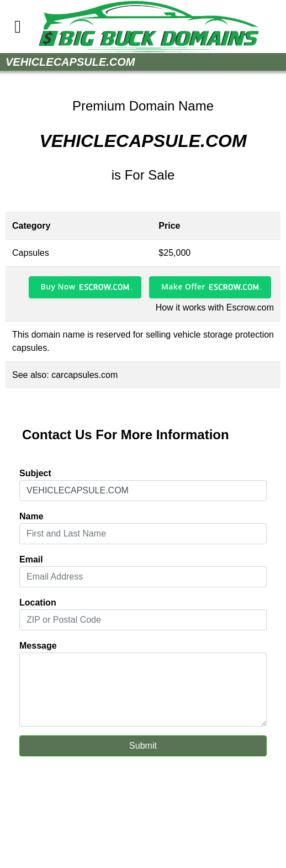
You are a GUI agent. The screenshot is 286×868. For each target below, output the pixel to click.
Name (31, 516)
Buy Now (58, 286)
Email (31, 559)
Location (38, 603)
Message (38, 646)
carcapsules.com (84, 375)
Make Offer (183, 286)
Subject (35, 473)
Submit (143, 746)
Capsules (31, 253)
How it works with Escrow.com (215, 307)
